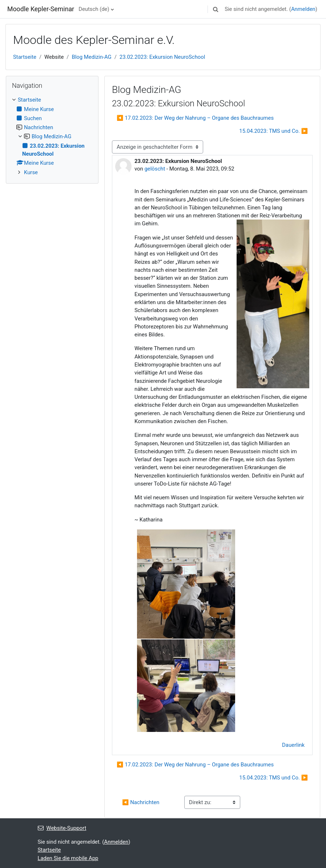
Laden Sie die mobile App (68, 858)
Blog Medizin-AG (91, 57)
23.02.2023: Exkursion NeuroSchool (162, 57)
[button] (216, 9)
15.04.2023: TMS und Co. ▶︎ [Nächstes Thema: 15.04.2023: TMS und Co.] (273, 131)
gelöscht (155, 169)
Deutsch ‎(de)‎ (94, 9)
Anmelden (303, 9)
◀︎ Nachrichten (141, 802)
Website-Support (62, 828)
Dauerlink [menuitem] (293, 745)
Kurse (31, 172)
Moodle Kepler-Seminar (41, 9)
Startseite (25, 57)
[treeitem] (52, 136)
